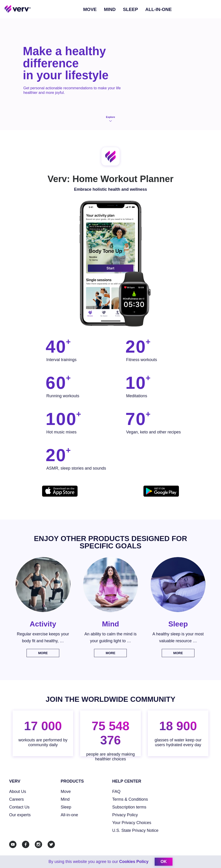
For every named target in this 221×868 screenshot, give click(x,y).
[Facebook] (26, 844)
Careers (16, 799)
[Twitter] (51, 844)
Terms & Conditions (130, 799)
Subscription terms (129, 807)
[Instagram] (38, 844)
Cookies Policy (134, 862)
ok (164, 862)
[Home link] (18, 9)
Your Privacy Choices (132, 823)
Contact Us (19, 807)
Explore (110, 119)
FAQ (116, 792)
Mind (110, 9)
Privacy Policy (125, 815)
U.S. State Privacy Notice (135, 830)
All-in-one (69, 815)
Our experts (20, 815)
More (43, 653)
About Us (18, 792)
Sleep (130, 9)
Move (90, 9)
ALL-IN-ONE (159, 9)
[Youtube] (13, 844)
